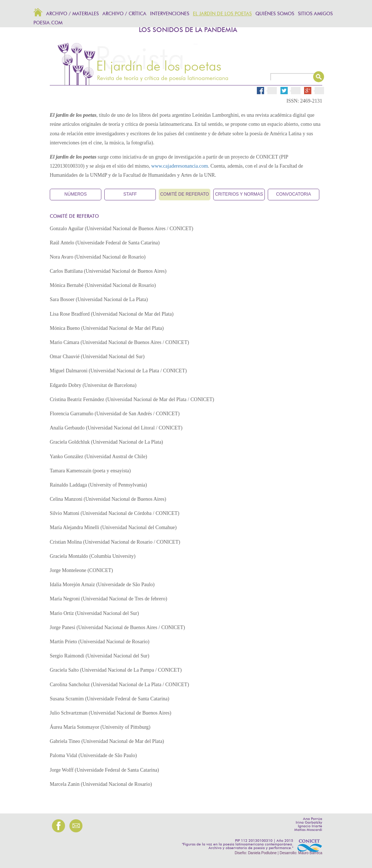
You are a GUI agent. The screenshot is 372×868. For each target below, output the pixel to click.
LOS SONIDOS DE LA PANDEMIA (188, 30)
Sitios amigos (315, 14)
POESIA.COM (48, 23)
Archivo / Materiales (72, 14)
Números (75, 194)
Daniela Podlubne (262, 853)
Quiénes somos (275, 14)
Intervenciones (170, 14)
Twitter (293, 91)
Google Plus (317, 91)
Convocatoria (294, 194)
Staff (130, 194)
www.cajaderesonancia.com (179, 166)
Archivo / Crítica (124, 14)
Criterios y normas (239, 194)
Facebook (267, 90)
